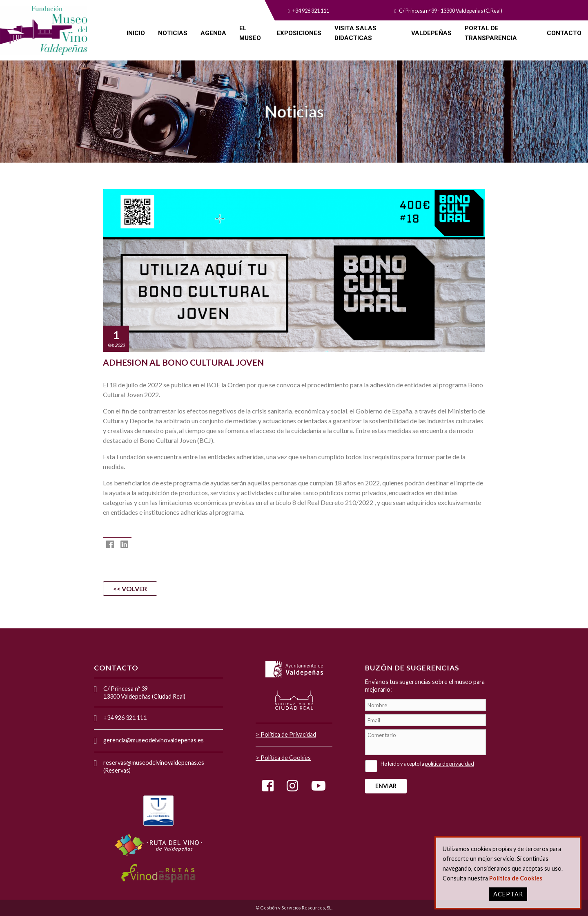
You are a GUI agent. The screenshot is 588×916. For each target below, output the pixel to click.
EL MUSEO (250, 33)
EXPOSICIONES (299, 33)
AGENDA (213, 33)
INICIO (136, 33)
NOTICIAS (173, 33)
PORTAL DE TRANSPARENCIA (491, 33)
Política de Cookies (286, 758)
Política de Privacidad (288, 734)
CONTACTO (564, 33)
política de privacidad (450, 764)
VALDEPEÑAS (431, 33)
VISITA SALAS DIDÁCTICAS (355, 33)
